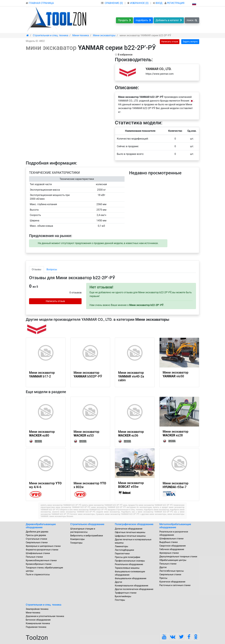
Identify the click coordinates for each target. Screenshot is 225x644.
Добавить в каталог (169, 20)
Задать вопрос (190, 42)
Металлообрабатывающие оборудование (175, 526)
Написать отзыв (170, 42)
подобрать (143, 20)
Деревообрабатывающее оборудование (41, 526)
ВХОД (158, 3)
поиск (192, 20)
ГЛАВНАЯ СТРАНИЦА (40, 3)
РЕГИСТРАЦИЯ (174, 3)
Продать (124, 20)
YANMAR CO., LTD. (159, 69)
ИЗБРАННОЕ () (138, 3)
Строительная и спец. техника (44, 605)
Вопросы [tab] (52, 269)
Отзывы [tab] (36, 269)
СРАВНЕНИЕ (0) (114, 3)
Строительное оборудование (87, 524)
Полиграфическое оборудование (134, 524)
